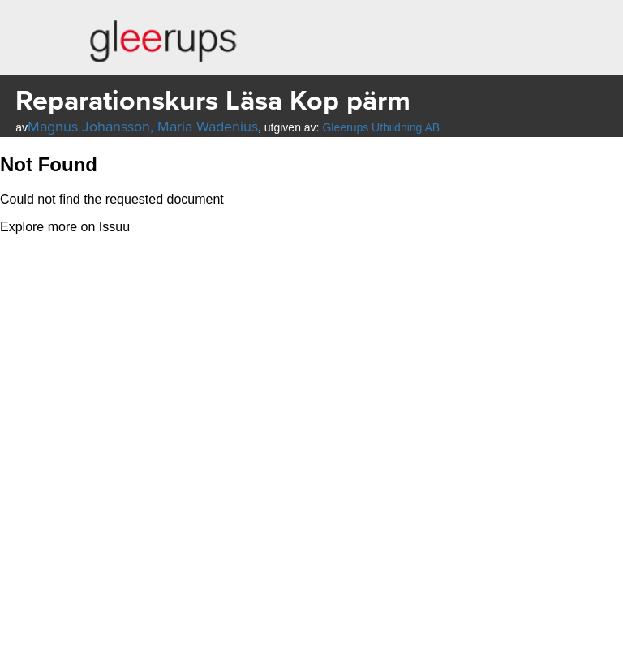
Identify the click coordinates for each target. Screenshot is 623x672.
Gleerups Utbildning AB (381, 127)
